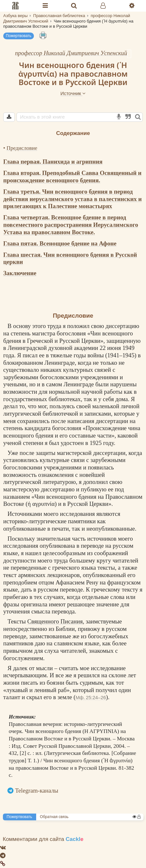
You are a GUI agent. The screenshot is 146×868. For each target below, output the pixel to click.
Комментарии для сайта (43, 839)
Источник (73, 93)
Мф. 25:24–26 (91, 697)
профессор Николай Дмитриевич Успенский (71, 53)
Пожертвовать (19, 36)
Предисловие (22, 148)
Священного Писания (55, 621)
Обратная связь (54, 817)
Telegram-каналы (37, 791)
